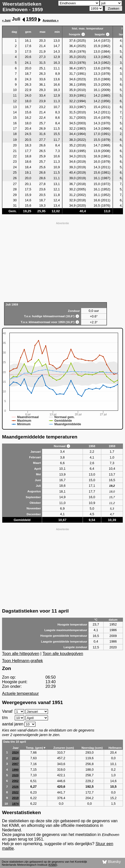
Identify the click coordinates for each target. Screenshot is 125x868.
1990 (15, 770)
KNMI (53, 865)
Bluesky (112, 862)
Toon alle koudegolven (63, 654)
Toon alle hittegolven (21, 654)
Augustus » (51, 20)
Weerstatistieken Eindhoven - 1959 (23, 7)
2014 (15, 758)
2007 (15, 764)
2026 (15, 787)
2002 (15, 781)
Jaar (16, 748)
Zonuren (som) (64, 748)
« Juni (6, 20)
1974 (15, 804)
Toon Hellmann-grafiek (22, 661)
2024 (15, 752)
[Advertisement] (62, 262)
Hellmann (115, 748)
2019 (15, 798)
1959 (32, 19)
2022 (15, 792)
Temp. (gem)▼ (36, 748)
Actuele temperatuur (20, 694)
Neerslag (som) (92, 748)
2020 (15, 775)
